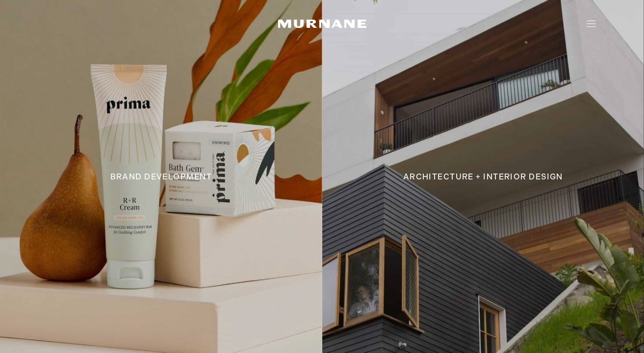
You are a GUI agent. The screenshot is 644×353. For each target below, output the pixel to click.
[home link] (322, 24)
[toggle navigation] (591, 24)
